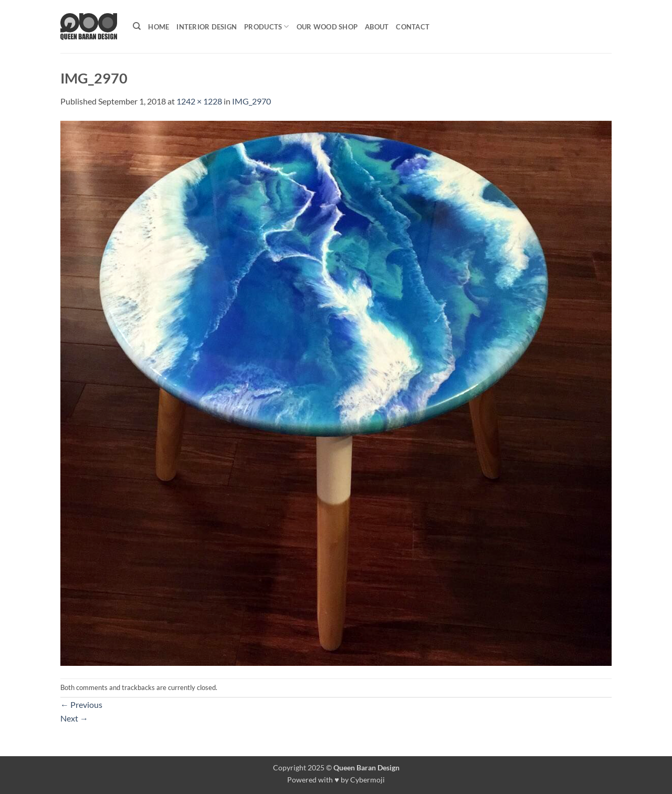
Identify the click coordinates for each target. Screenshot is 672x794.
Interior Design (207, 27)
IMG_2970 (251, 101)
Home (159, 27)
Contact (413, 27)
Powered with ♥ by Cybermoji (336, 780)
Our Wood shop (327, 27)
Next (74, 718)
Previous (81, 704)
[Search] (137, 26)
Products (267, 27)
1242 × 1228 (199, 101)
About (377, 27)
